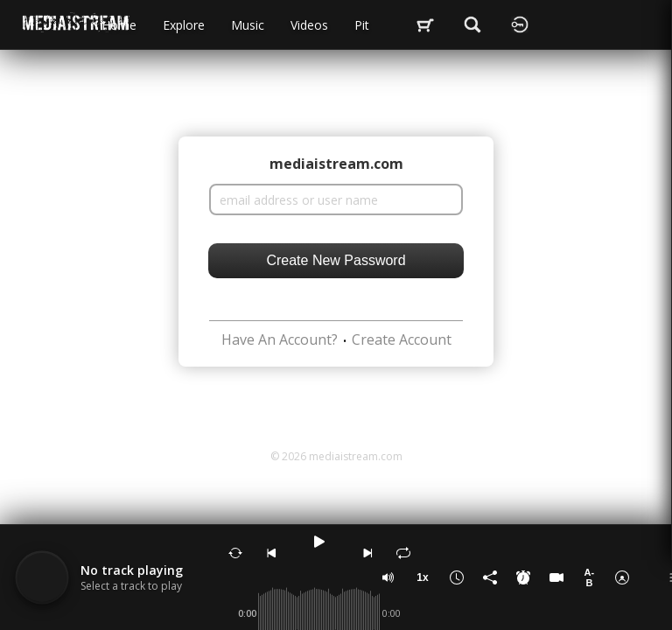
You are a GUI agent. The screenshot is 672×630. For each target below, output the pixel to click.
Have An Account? (280, 339)
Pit (362, 25)
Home (119, 25)
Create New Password (336, 260)
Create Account (402, 339)
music (248, 25)
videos (309, 25)
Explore (184, 25)
